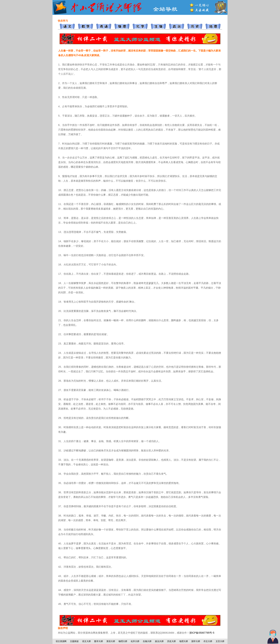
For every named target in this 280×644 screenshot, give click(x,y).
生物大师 (147, 641)
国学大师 (196, 641)
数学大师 (99, 641)
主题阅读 (74, 641)
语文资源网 (61, 641)
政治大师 (159, 641)
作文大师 (208, 641)
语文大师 (86, 641)
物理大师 (123, 641)
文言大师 (220, 641)
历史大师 (171, 641)
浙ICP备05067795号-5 (202, 633)
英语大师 (111, 641)
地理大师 (184, 641)
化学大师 (135, 641)
